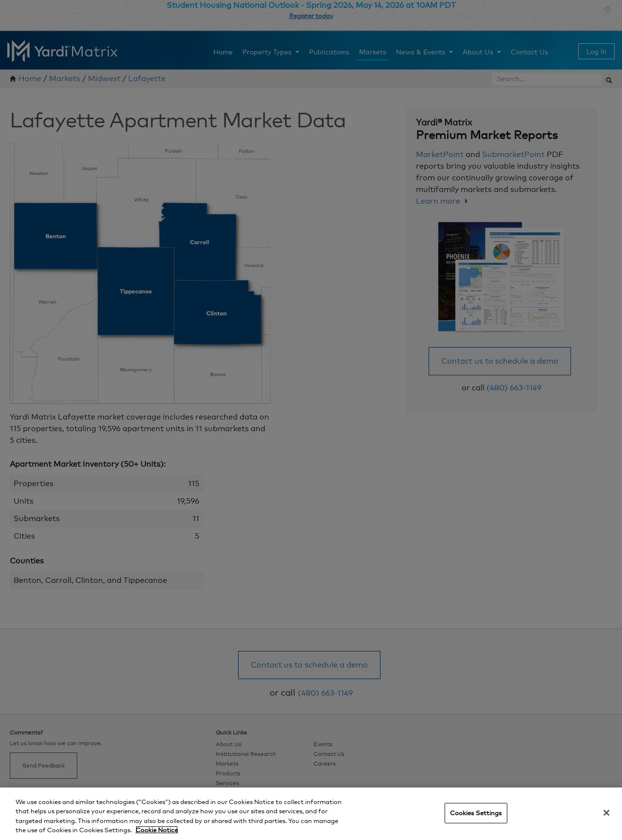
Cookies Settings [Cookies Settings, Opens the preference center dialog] (476, 813)
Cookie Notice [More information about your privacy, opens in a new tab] (157, 830)
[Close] (606, 813)
